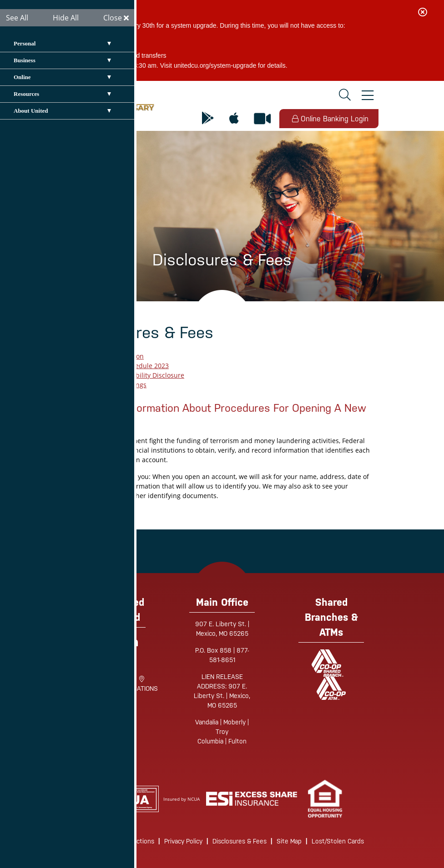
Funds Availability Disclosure (141, 375)
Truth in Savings (122, 385)
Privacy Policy (183, 841)
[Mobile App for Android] (208, 119)
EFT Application (120, 356)
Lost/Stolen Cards (338, 841)
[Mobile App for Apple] (234, 119)
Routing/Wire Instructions (117, 841)
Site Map (289, 841)
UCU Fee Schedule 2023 (133, 366)
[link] (325, 799)
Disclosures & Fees (240, 841)
